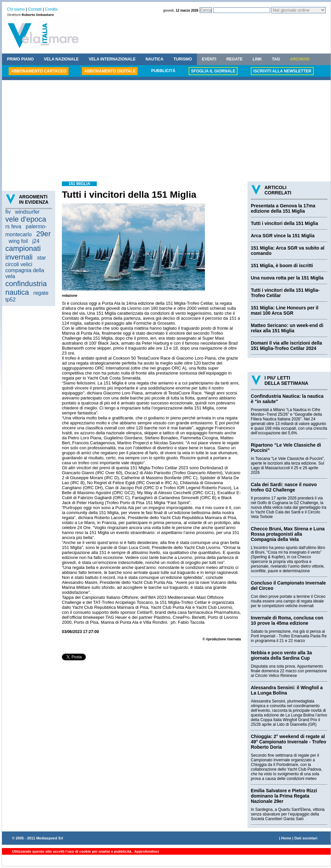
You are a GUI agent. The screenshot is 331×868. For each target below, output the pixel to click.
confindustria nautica (26, 288)
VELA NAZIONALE (61, 59)
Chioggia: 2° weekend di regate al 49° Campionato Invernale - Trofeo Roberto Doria (289, 742)
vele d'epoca (26, 219)
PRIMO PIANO (20, 59)
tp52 (10, 300)
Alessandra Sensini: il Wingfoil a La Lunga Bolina (287, 690)
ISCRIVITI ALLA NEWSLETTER (282, 71)
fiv (8, 212)
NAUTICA (154, 59)
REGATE (234, 59)
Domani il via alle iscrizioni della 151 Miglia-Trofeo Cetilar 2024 (286, 346)
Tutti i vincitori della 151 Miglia (284, 223)
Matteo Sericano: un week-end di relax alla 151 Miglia (287, 328)
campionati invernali (23, 253)
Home (286, 838)
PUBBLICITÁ (163, 71)
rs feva (13, 226)
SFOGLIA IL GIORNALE (213, 71)
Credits (51, 9)
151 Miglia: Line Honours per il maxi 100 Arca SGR (285, 310)
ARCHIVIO (300, 59)
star (41, 258)
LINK (257, 59)
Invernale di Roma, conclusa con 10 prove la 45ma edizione (287, 620)
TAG (276, 59)
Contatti (35, 9)
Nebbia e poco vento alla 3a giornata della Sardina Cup (281, 655)
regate (41, 293)
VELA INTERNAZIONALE (112, 59)
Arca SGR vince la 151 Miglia (283, 236)
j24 (36, 241)
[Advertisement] (166, 132)
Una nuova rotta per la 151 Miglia (287, 278)
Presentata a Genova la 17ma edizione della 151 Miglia (283, 208)
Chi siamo (16, 9)
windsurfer (27, 212)
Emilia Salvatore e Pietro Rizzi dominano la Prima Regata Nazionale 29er (284, 796)
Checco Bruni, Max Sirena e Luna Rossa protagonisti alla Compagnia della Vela (288, 534)
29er (44, 234)
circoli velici (19, 264)
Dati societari (306, 838)
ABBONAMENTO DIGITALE (110, 71)
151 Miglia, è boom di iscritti (282, 266)
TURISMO (182, 59)
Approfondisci (146, 851)
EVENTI (209, 59)
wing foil (18, 241)
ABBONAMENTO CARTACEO (39, 71)
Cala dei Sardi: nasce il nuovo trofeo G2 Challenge (284, 487)
